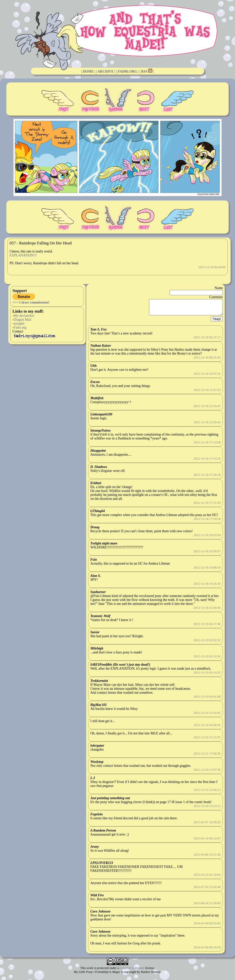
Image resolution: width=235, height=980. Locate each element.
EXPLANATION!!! (23, 255)
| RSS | (147, 72)
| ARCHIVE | (106, 72)
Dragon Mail (23, 320)
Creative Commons (132, 971)
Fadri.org (20, 327)
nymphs (19, 324)
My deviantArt (24, 316)
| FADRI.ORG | (128, 72)
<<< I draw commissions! (31, 302)
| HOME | (88, 72)
